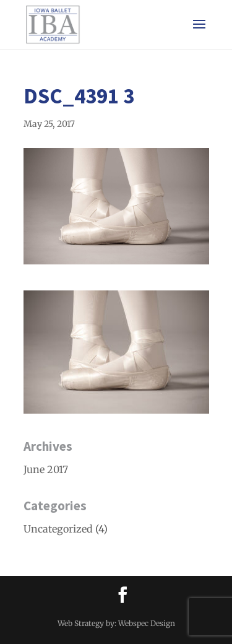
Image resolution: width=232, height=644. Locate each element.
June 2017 (46, 469)
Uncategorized (58, 529)
